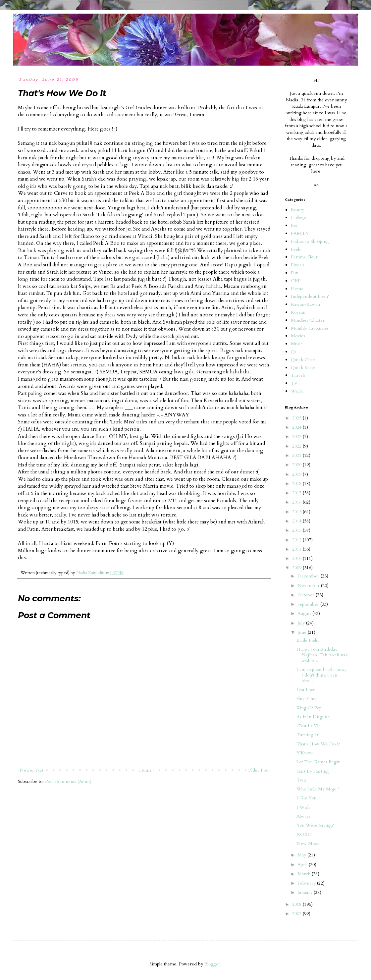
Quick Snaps (303, 368)
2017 (297, 493)
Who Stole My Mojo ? (318, 789)
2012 (297, 540)
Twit (301, 780)
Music (297, 344)
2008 (297, 904)
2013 (297, 530)
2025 (297, 418)
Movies (298, 336)
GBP (296, 281)
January (306, 892)
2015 (297, 512)
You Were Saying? (315, 825)
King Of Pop (309, 708)
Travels (298, 375)
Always (303, 816)
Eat (294, 225)
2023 (297, 436)
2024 (297, 427)
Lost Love (306, 690)
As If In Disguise (313, 717)
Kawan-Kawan (305, 304)
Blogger (212, 964)
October (307, 595)
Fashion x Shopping (310, 241)
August (305, 613)
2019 (297, 474)
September (309, 604)
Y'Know (305, 753)
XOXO (304, 834)
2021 (297, 455)
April (303, 865)
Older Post (258, 770)
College (298, 218)
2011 (297, 549)
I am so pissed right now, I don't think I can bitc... (321, 675)
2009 (297, 568)
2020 (297, 465)
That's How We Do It (318, 744)
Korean (298, 312)
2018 (297, 484)
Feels (296, 249)
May (302, 855)
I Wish (303, 807)
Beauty (297, 210)
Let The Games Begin (318, 762)
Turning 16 (308, 735)
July (302, 623)
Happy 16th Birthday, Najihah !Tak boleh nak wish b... (322, 655)
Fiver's (297, 265)
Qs (294, 352)
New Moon (308, 843)
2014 (297, 521)
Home (145, 770)
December (309, 576)
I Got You (306, 798)
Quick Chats (303, 360)
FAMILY (300, 233)
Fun (295, 273)
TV (294, 383)
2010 (297, 558)
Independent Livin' (310, 296)
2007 (297, 914)
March (305, 874)
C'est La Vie (309, 726)
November (309, 586)
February (307, 883)
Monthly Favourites (310, 328)
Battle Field (308, 640)
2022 (297, 446)
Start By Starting (313, 771)
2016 (297, 502)
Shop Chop (307, 699)
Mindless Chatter (308, 320)
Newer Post (31, 770)
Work (297, 391)
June (303, 632)
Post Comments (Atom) (68, 781)
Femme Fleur (304, 257)
